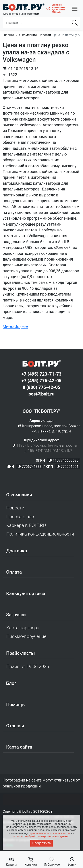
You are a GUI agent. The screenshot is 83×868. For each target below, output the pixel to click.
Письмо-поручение (26, 636)
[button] (75, 9)
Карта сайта (19, 747)
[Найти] (75, 23)
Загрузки (16, 615)
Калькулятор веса (26, 593)
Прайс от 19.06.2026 (28, 666)
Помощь (15, 705)
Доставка (17, 551)
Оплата (14, 572)
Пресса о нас (20, 517)
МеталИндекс (15, 327)
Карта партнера (23, 628)
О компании (19, 495)
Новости (15, 508)
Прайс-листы (20, 653)
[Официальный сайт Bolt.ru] (24, 7)
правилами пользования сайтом (50, 833)
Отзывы (15, 726)
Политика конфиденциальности (40, 534)
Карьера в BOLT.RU (26, 525)
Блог (11, 683)
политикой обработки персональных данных (42, 836)
